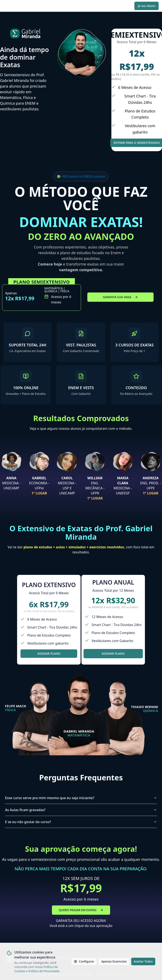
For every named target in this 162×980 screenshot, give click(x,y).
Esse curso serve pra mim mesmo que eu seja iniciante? (81, 798)
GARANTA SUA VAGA (121, 297)
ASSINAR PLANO (49, 654)
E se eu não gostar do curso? (81, 822)
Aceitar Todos (143, 961)
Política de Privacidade (44, 971)
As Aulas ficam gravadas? (81, 810)
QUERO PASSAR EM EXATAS (81, 910)
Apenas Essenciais (114, 961)
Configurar (84, 961)
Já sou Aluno (146, 6)
